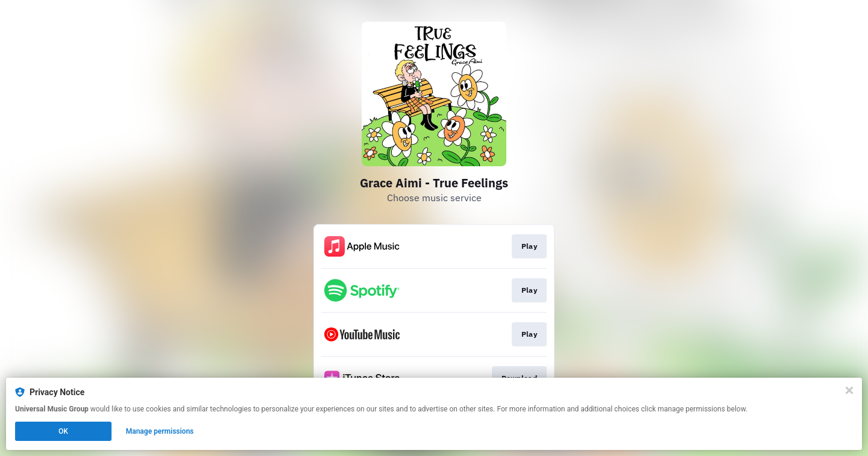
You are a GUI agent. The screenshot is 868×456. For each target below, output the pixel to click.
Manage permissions (160, 431)
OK (63, 431)
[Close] (849, 390)
